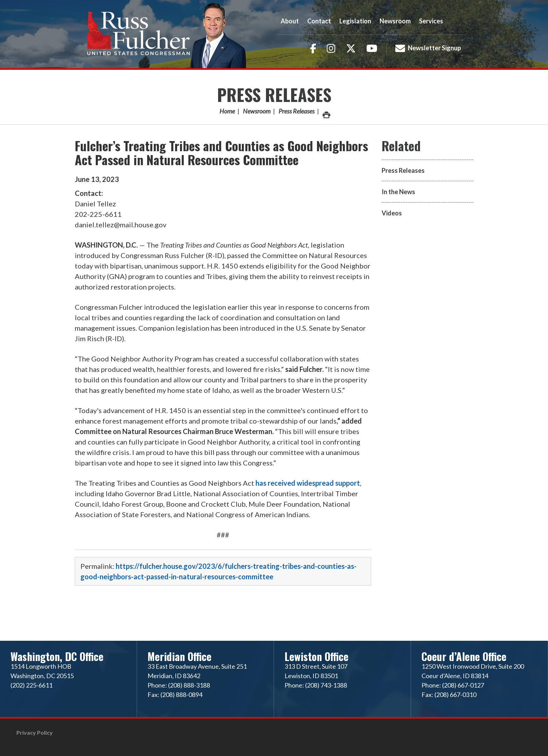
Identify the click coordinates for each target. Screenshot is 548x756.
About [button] (290, 21)
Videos (392, 213)
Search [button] (457, 21)
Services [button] (431, 21)
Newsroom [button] (395, 21)
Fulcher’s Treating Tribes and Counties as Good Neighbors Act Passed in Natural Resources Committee (221, 152)
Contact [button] (319, 21)
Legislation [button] (355, 21)
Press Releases (274, 94)
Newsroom (257, 111)
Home (227, 111)
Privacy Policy (35, 732)
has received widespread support (308, 483)
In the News (398, 192)
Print (326, 113)
